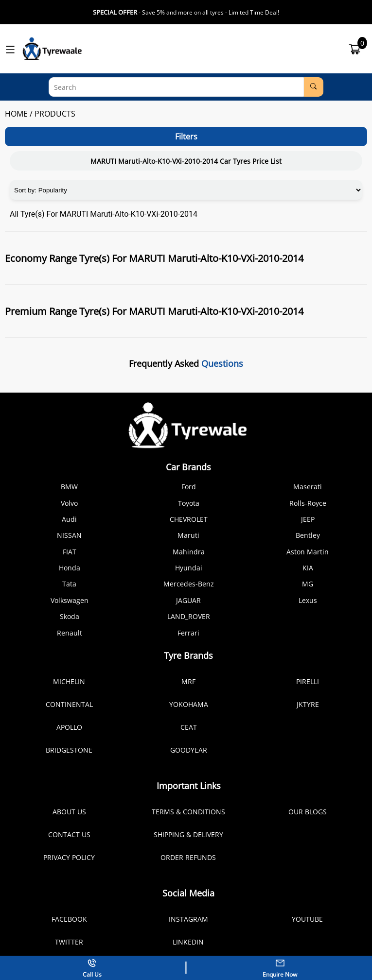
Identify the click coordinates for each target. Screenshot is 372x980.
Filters (186, 137)
